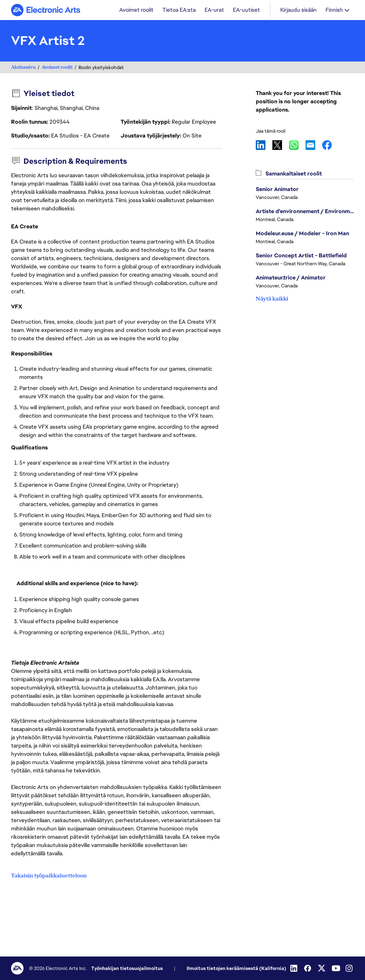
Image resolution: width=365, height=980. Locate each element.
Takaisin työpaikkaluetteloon (49, 876)
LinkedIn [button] (264, 146)
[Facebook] (308, 968)
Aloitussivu (23, 68)
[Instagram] (350, 968)
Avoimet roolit (57, 68)
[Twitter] (322, 968)
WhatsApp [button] (297, 146)
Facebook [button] (330, 146)
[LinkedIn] (294, 968)
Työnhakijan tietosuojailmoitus (127, 968)
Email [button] (314, 146)
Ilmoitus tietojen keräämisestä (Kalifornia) (236, 968)
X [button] (281, 146)
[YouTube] (336, 968)
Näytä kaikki (272, 299)
